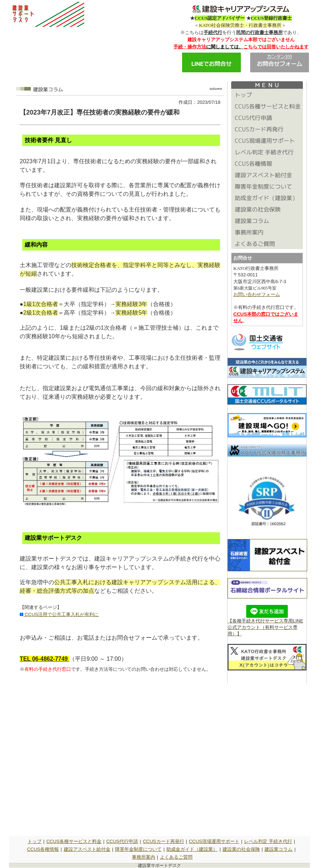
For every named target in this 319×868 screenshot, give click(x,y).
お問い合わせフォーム (257, 294)
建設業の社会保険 (241, 849)
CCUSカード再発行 (164, 841)
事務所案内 (144, 857)
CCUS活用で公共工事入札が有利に (61, 614)
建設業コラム (278, 849)
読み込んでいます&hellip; (120, 757)
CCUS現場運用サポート (214, 841)
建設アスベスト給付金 (87, 849)
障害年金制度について (138, 849)
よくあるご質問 (176, 857)
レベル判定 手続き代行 (268, 841)
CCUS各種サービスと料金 (74, 841)
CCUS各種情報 (43, 849)
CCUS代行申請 (122, 841)
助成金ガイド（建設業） (192, 849)
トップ (35, 841)
